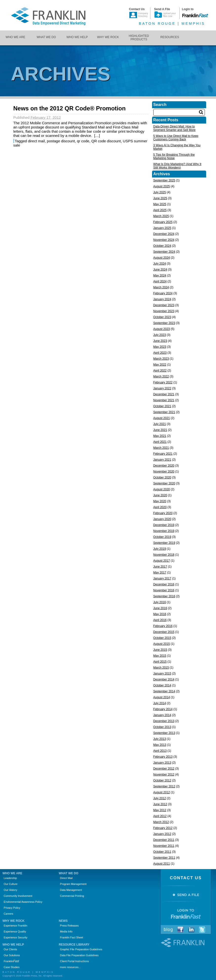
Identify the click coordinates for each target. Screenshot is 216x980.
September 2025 (164, 180)
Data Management (71, 890)
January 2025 (162, 228)
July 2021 (160, 424)
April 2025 (160, 210)
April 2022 (160, 371)
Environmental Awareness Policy (23, 902)
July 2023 (160, 335)
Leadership (10, 878)
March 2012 (161, 822)
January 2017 (162, 578)
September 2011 (164, 858)
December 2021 (164, 394)
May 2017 (160, 573)
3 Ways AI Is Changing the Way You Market (177, 147)
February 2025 (163, 222)
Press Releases (69, 926)
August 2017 (162, 561)
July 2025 (160, 192)
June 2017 (160, 567)
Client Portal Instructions (74, 961)
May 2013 (160, 745)
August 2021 (162, 418)
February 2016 (163, 626)
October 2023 (162, 317)
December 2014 (164, 679)
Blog (168, 930)
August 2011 (162, 864)
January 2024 (162, 299)
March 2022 (161, 377)
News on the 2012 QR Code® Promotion (69, 108)
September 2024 (164, 252)
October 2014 (162, 685)
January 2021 (162, 460)
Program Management (73, 884)
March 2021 (161, 448)
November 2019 (164, 531)
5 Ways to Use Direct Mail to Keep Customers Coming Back (176, 138)
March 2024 (161, 287)
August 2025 (162, 186)
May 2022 (160, 365)
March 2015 (161, 668)
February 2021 (163, 454)
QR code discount (106, 141)
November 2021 (164, 400)
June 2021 (160, 430)
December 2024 (164, 234)
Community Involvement (18, 896)
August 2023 (162, 329)
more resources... (70, 967)
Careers (8, 914)
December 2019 (164, 525)
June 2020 (160, 495)
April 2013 (160, 751)
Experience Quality (15, 931)
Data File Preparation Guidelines (79, 955)
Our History (10, 890)
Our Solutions (12, 955)
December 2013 (164, 721)
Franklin (11, 961)
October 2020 (162, 477)
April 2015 (160, 662)
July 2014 (160, 703)
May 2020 (160, 501)
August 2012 (162, 792)
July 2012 (160, 798)
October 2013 (162, 727)
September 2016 (164, 596)
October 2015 (162, 638)
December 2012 (164, 769)
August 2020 (162, 489)
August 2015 (162, 644)
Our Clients (10, 949)
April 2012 (160, 816)
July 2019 (160, 549)
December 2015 (164, 632)
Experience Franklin (15, 926)
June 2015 (160, 650)
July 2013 (160, 739)
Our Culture (11, 884)
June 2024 (160, 270)
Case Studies (12, 967)
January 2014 (162, 715)
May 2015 (160, 656)
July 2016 (160, 602)
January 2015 (162, 674)
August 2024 (162, 258)
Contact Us (186, 878)
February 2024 (163, 293)
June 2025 (160, 198)
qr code (83, 141)
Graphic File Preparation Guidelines (81, 949)
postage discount (61, 141)
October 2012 (162, 780)
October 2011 (162, 852)
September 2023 (164, 323)
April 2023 (160, 353)
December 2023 (164, 305)
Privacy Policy (12, 908)
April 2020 (160, 507)
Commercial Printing (72, 896)
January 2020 (162, 519)
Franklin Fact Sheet (72, 937)
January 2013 (162, 763)
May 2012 (160, 810)
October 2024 (162, 246)
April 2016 (160, 620)
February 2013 (163, 757)
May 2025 (160, 204)
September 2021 (164, 412)
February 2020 (163, 513)
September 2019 (164, 543)
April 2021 (160, 442)
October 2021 (162, 406)
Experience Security (16, 937)
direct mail (36, 141)
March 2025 (161, 216)
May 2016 (160, 614)
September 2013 (164, 733)
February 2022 (163, 382)
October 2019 (162, 537)
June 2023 (160, 341)
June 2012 (160, 804)
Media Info (66, 931)
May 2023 (160, 347)
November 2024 (164, 240)
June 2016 (160, 608)
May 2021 (160, 436)
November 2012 (164, 775)
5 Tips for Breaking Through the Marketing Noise (174, 156)
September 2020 (164, 483)
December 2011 (164, 840)
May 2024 (160, 276)
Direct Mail (66, 878)
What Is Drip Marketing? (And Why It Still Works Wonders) (177, 166)
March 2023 (161, 359)
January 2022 (162, 388)
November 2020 (164, 472)
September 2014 (164, 691)
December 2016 (164, 584)
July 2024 (160, 264)
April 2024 (160, 281)
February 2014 (163, 709)
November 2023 (164, 311)
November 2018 (164, 555)
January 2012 (162, 834)
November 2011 (164, 846)
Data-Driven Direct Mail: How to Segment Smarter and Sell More (174, 128)
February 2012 (163, 828)
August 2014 (162, 697)
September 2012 (164, 786)
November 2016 (164, 590)
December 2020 (164, 466)
